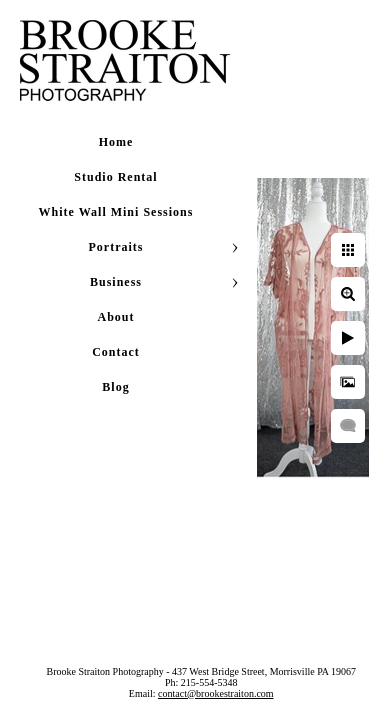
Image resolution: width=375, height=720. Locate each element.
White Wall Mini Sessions (116, 212)
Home (116, 142)
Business (116, 282)
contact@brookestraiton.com (249, 704)
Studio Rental (115, 177)
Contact (116, 352)
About (115, 317)
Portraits (116, 247)
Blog (115, 387)
